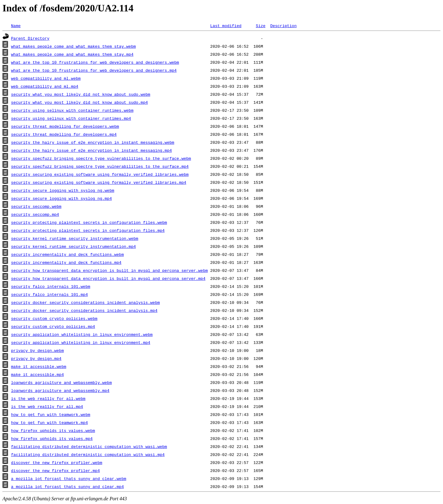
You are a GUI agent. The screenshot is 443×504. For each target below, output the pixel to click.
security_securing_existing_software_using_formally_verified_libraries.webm (100, 174)
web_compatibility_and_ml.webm (46, 78)
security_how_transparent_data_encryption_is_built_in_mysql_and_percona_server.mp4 (108, 278)
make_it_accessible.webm (39, 366)
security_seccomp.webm (36, 206)
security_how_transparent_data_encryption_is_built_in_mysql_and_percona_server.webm (110, 270)
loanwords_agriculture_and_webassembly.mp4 (60, 390)
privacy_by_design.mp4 (36, 358)
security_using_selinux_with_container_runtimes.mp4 (71, 118)
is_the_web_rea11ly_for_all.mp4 (47, 406)
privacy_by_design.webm (38, 350)
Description (283, 26)
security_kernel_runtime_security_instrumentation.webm (75, 238)
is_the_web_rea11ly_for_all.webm (48, 398)
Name (16, 26)
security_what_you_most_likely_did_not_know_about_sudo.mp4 (80, 102)
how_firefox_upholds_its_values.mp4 (52, 438)
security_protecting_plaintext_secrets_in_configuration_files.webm (89, 222)
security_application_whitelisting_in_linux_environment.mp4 (81, 342)
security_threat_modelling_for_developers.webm (65, 126)
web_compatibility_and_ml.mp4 (45, 86)
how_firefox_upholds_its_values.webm (53, 430)
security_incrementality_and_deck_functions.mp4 (66, 262)
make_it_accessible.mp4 (38, 374)
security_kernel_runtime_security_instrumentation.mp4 (74, 246)
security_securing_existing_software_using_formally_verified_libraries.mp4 (99, 182)
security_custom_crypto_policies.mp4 (53, 326)
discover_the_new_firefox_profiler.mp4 (56, 470)
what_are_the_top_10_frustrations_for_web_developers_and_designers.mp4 (94, 70)
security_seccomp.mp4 (35, 214)
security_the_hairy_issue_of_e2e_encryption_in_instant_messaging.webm (93, 142)
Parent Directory (30, 38)
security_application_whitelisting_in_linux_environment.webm (82, 334)
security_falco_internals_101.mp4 (50, 294)
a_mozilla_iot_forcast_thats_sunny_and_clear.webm (69, 478)
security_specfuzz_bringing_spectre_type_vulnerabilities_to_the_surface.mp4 (100, 166)
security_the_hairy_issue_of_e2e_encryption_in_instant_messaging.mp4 (92, 150)
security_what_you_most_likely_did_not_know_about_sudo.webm (81, 94)
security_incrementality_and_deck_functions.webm (68, 254)
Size (260, 26)
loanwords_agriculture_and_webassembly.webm (62, 382)
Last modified (226, 26)
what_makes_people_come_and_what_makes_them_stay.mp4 (72, 54)
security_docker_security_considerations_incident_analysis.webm (86, 302)
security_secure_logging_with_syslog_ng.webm (63, 190)
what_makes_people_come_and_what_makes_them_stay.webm (74, 46)
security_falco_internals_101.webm (51, 286)
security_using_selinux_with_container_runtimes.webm (72, 110)
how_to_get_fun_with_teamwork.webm (51, 414)
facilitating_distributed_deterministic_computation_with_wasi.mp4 (88, 454)
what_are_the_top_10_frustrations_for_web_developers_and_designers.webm (95, 62)
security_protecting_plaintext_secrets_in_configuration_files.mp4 (88, 230)
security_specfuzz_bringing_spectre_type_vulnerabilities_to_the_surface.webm (101, 158)
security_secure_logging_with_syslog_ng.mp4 (62, 198)
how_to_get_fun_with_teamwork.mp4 (50, 422)
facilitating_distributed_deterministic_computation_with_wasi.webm (89, 446)
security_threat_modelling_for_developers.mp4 (64, 134)
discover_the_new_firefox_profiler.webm (57, 462)
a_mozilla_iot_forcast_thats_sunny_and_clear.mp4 (68, 486)
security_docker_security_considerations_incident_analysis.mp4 (84, 310)
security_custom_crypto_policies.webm (54, 318)
